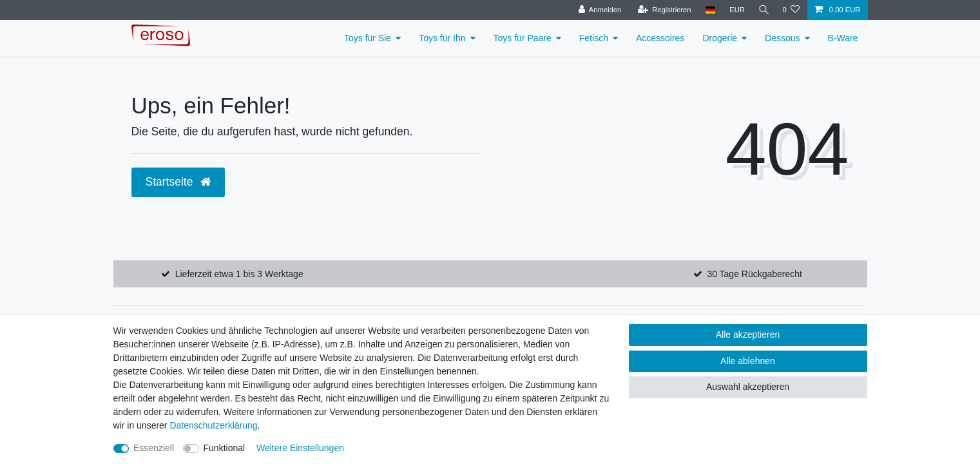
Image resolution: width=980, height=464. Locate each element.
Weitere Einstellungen (300, 448)
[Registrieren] (662, 10)
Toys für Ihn (442, 38)
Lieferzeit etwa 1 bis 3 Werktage (239, 274)
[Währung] (735, 10)
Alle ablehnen (748, 361)
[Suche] (762, 10)
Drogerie (720, 38)
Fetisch (594, 38)
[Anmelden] (598, 10)
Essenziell (154, 448)
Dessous (782, 38)
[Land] (708, 10)
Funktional (225, 448)
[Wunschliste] (791, 10)
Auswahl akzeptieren (748, 387)
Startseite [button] (178, 182)
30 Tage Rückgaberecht (754, 274)
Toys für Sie (368, 38)
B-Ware (843, 38)
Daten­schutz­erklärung (213, 425)
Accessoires (660, 38)
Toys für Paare (523, 38)
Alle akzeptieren (748, 334)
